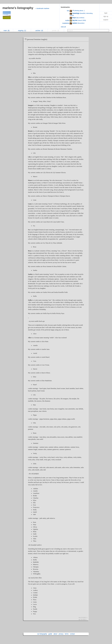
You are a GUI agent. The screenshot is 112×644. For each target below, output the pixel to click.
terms (67, 634)
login (106, 13)
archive (39, 31)
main (7, 31)
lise (68, 11)
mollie (67, 20)
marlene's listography (18, 8)
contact (72, 634)
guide (50, 634)
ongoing (22, 31)
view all (63, 27)
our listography (42, 634)
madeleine (66, 23)
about (55, 634)
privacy (61, 634)
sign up (106, 16)
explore (106, 20)
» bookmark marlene (42, 8)
